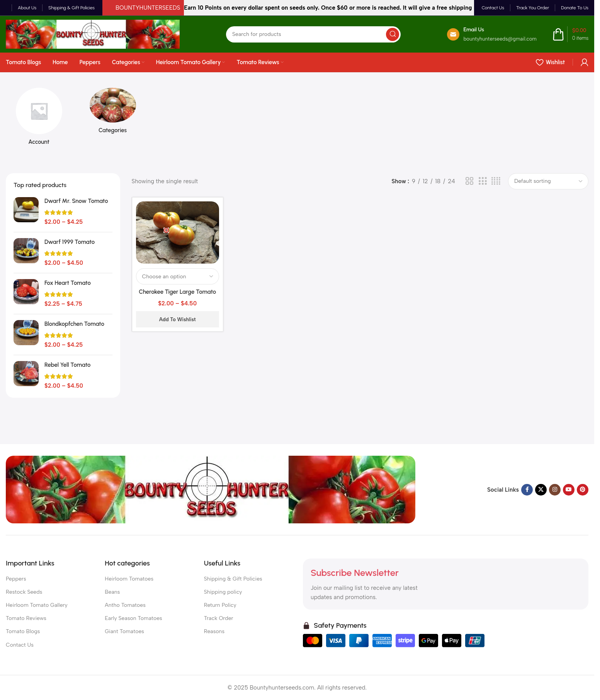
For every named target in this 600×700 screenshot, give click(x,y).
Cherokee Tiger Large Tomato (177, 292)
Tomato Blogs (23, 631)
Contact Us (20, 645)
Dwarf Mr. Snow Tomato (76, 201)
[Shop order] (548, 181)
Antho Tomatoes (125, 605)
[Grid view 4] (496, 181)
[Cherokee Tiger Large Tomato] (178, 232)
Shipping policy (223, 592)
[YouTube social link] (569, 490)
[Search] (313, 34)
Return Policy (220, 605)
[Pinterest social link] (583, 490)
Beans (112, 592)
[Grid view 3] (483, 181)
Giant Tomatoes (124, 631)
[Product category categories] (113, 113)
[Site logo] (93, 34)
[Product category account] (39, 119)
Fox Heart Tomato (68, 283)
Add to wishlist (178, 319)
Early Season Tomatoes (133, 618)
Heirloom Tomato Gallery (37, 605)
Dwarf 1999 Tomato (70, 242)
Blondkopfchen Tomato (74, 324)
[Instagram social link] (555, 490)
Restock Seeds (24, 592)
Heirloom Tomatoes (129, 579)
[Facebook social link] (527, 490)
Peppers (16, 579)
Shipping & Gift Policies (233, 579)
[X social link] (541, 490)
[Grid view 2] (469, 181)
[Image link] (211, 489)
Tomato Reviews (26, 618)
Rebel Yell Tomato (67, 365)
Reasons (214, 631)
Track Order (219, 618)
